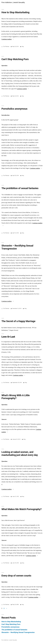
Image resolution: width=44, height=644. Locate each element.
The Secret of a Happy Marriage (18, 321)
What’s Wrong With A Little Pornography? (16, 397)
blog (23, 47)
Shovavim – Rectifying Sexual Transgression (18, 632)
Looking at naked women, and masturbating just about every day (20, 453)
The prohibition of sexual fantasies (20, 188)
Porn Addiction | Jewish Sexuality (13, 2)
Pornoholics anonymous (14, 109)
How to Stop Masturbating (15, 12)
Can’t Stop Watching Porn (15, 59)
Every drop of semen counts (16, 576)
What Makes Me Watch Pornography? (21, 509)
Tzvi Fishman (6, 47)
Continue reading (8, 39)
